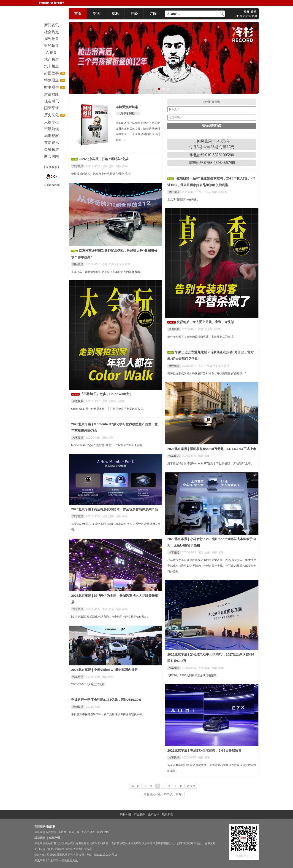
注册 (254, 12)
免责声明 (54, 838)
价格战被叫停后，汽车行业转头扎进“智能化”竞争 (101, 174)
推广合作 (154, 814)
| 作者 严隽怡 (109, 264)
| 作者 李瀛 (107, 609)
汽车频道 (78, 166)
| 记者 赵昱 (107, 166)
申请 (50, 826)
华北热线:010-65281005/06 (212, 155)
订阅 (153, 14)
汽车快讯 (174, 456)
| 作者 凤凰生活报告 (113, 401)
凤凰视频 (174, 329)
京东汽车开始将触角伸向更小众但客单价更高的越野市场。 (107, 272)
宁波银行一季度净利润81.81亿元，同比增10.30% (106, 700)
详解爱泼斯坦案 (127, 107)
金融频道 (78, 707)
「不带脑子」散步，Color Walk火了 (106, 394)
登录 (247, 12)
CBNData (103, 832)
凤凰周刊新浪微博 (45, 832)
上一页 (148, 786)
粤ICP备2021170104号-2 (102, 855)
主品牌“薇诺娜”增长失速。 (183, 200)
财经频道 (174, 192)
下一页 (179, 786)
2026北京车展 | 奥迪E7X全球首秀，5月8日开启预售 (204, 750)
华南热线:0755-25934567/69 (212, 163)
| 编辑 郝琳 (121, 166)
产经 (134, 14)
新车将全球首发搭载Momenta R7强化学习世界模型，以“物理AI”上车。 (210, 463)
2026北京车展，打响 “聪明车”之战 (104, 159)
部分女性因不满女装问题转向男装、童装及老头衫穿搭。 (202, 337)
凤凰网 (62, 832)
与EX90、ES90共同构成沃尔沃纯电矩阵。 (193, 675)
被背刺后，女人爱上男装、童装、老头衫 (205, 322)
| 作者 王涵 (204, 192)
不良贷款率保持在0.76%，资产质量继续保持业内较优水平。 (108, 714)
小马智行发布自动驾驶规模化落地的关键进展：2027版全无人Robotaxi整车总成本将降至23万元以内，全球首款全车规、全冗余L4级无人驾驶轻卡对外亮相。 (212, 566)
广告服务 (139, 814)
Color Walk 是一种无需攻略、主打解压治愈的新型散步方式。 (109, 409)
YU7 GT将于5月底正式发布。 (89, 684)
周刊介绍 (125, 814)
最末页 (191, 786)
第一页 (136, 786)
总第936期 (128, 113)
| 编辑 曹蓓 (124, 264)
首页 (78, 14)
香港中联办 (88, 832)
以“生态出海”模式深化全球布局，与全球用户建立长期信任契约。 (111, 617)
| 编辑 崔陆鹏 (219, 192)
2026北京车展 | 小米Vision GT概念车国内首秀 (104, 670)
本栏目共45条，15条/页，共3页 (163, 794)
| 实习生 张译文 (206, 366)
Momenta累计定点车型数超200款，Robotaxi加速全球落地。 (108, 445)
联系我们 (168, 814)
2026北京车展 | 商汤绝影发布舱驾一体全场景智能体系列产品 (115, 509)
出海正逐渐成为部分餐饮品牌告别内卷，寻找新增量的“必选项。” (207, 373)
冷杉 (115, 14)
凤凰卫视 (74, 832)
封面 (97, 14)
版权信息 (40, 838)
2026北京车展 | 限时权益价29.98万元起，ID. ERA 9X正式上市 (212, 449)
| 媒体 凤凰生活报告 (209, 329)
